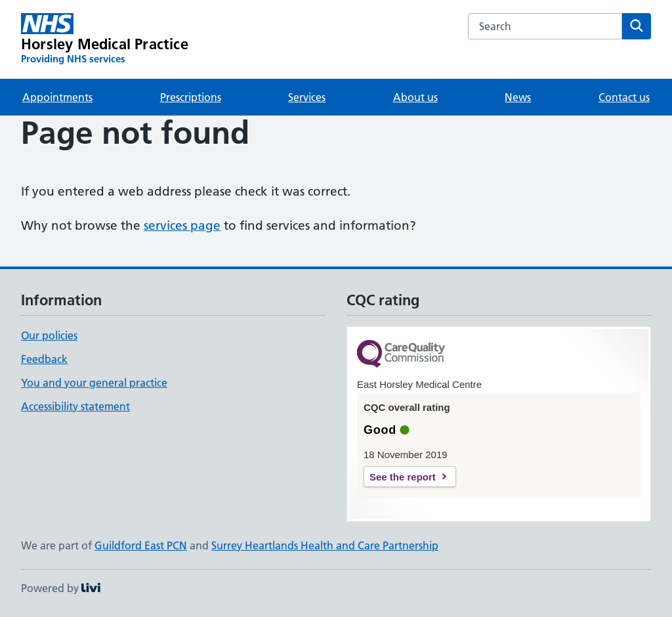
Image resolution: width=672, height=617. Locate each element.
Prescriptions (191, 97)
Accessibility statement (75, 406)
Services (307, 97)
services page (182, 225)
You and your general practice (94, 383)
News (518, 97)
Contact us (624, 97)
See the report (403, 477)
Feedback (44, 359)
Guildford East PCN (141, 545)
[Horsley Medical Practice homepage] (105, 39)
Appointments (57, 97)
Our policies (49, 335)
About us (415, 97)
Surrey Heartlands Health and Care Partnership (325, 545)
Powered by (61, 588)
